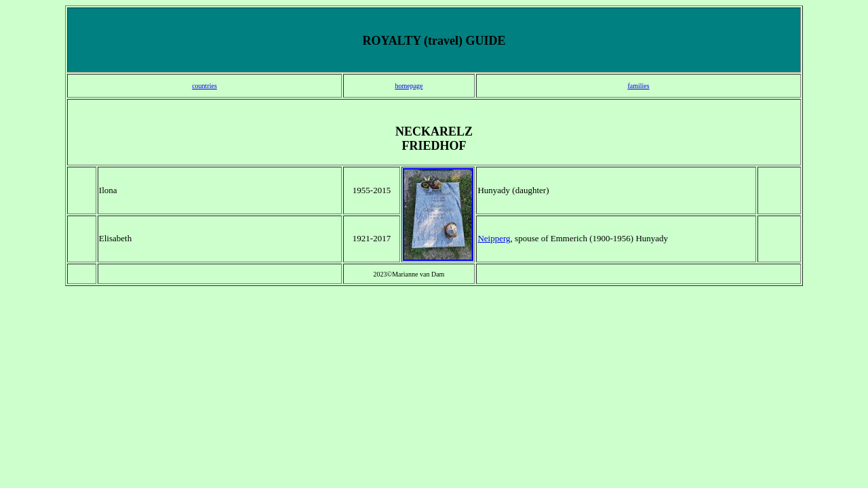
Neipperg (494, 238)
